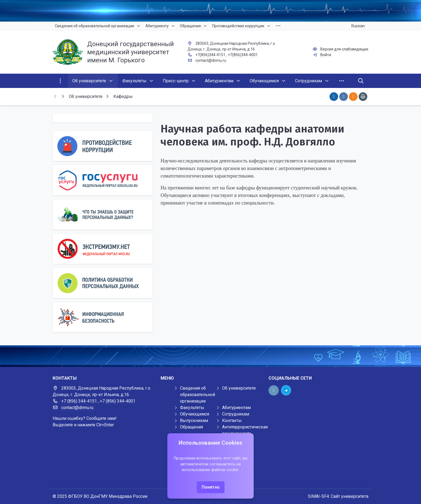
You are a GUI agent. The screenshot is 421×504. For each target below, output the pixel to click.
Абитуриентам (236, 408)
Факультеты (192, 408)
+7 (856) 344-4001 (118, 401)
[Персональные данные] (103, 215)
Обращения (191, 427)
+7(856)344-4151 (210, 55)
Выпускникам (194, 420)
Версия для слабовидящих (344, 49)
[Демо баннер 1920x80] (210, 356)
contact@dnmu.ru (211, 60)
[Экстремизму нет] (103, 249)
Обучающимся (195, 414)
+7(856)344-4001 (243, 55)
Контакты (232, 420)
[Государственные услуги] (103, 180)
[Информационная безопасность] (103, 317)
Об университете (239, 388)
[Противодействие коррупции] (103, 146)
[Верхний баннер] (210, 11)
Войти (326, 55)
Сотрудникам (236, 414)
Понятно (211, 487)
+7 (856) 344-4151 (79, 401)
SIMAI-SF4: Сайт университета (338, 496)
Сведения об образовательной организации (198, 395)
